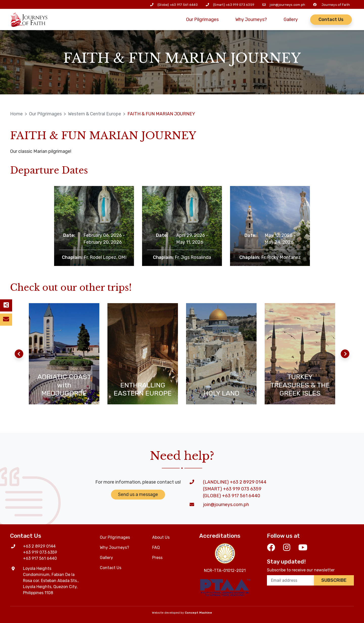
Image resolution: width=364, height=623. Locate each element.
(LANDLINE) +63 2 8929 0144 (235, 482)
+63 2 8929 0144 (39, 546)
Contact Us (331, 19)
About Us (161, 537)
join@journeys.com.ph (287, 5)
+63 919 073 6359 (240, 5)
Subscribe (334, 580)
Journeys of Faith (336, 5)
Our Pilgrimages (202, 19)
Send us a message (138, 494)
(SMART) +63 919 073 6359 (232, 489)
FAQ (156, 547)
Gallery (291, 19)
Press (157, 558)
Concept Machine (198, 613)
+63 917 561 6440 (184, 5)
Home (16, 114)
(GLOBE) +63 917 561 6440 (232, 496)
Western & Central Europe (95, 114)
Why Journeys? (251, 19)
